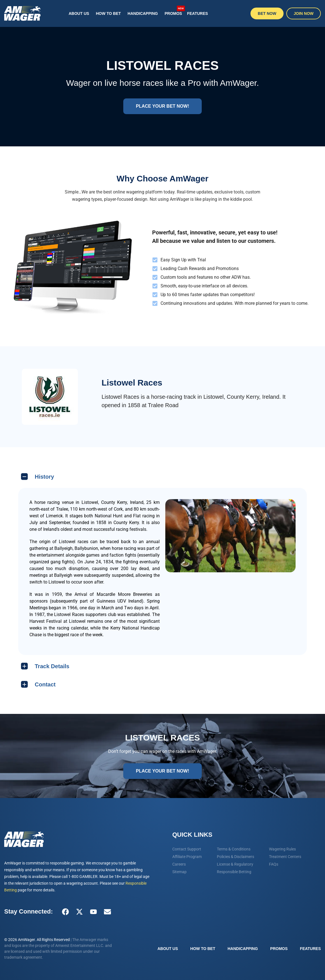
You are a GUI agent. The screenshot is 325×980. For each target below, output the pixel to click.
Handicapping (143, 13)
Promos (174, 11)
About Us (79, 13)
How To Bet (108, 13)
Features (198, 13)
